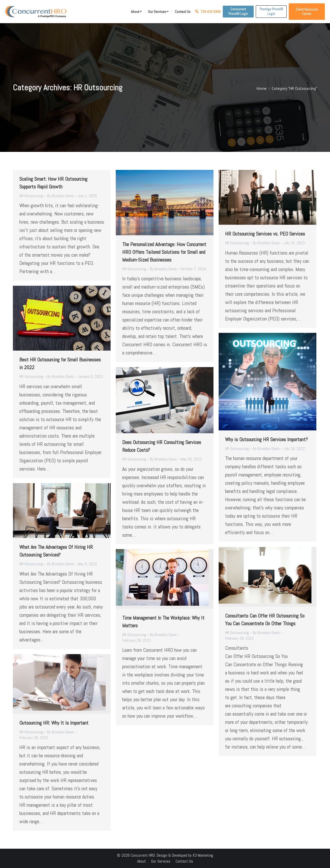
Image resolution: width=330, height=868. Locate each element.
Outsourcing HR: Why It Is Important (54, 723)
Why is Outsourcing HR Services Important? (266, 439)
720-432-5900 (208, 12)
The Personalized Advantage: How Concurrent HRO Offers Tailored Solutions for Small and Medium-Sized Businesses (164, 252)
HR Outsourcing (31, 196)
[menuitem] (136, 12)
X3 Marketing (203, 855)
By (61, 196)
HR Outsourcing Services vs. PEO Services (265, 234)
